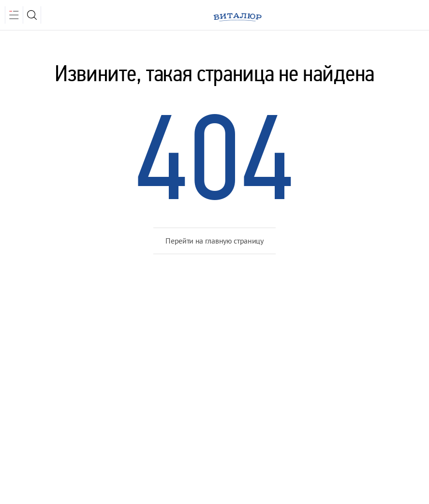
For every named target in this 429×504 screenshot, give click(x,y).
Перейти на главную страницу (214, 241)
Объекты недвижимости (185, 352)
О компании (35, 352)
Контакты (29, 390)
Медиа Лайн (322, 449)
